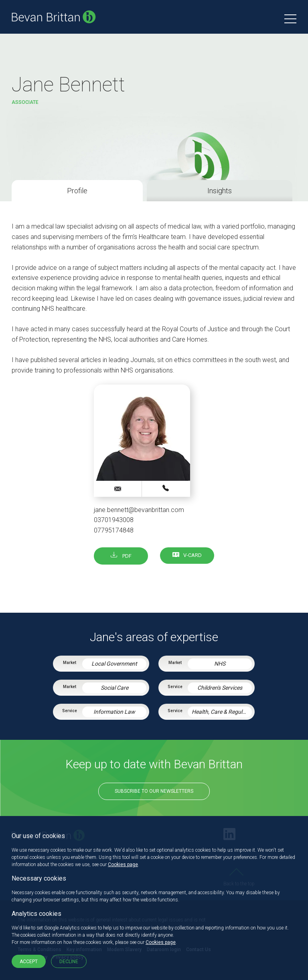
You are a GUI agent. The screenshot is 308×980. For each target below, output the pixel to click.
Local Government (114, 664)
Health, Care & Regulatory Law (222, 712)
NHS (220, 664)
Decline (69, 962)
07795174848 (114, 530)
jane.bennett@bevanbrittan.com (139, 510)
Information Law (114, 712)
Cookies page (123, 865)
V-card (192, 555)
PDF (121, 556)
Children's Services (220, 688)
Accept (29, 962)
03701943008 (114, 520)
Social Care (114, 688)
